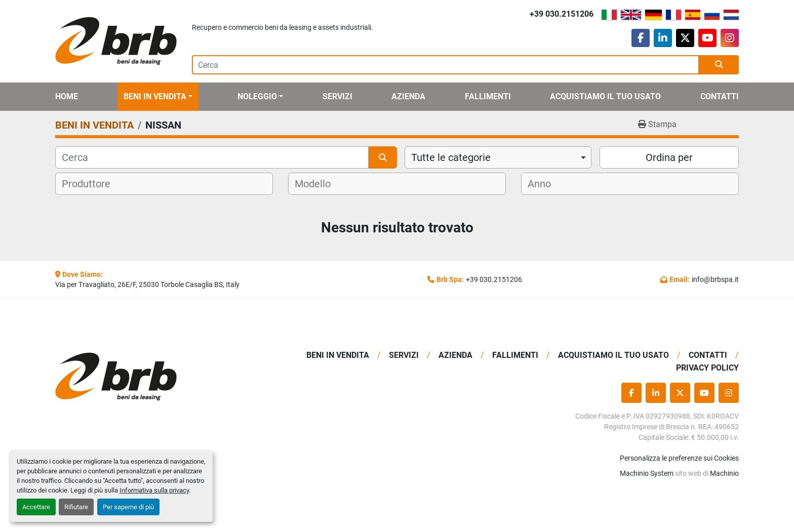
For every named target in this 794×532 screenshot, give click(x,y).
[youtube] (707, 38)
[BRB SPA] (135, 377)
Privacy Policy (707, 368)
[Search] (446, 65)
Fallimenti (488, 96)
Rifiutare (76, 507)
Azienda (408, 96)
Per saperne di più (128, 507)
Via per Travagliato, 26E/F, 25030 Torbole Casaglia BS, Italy (147, 284)
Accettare (36, 507)
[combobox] (498, 157)
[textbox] (92, 184)
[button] (158, 97)
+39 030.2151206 (562, 14)
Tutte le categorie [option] (451, 157)
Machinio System (647, 473)
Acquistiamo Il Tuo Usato (605, 96)
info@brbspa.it (715, 279)
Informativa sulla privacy (154, 490)
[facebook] (641, 38)
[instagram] (730, 38)
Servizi (338, 96)
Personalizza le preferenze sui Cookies (679, 458)
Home (67, 96)
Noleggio (257, 96)
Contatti (720, 96)
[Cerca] (212, 157)
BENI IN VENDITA (155, 96)
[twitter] (685, 38)
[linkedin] (663, 38)
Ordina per (669, 157)
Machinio (724, 473)
